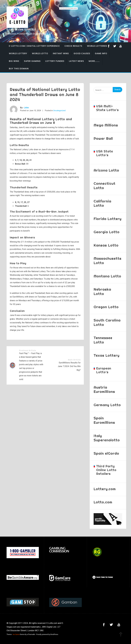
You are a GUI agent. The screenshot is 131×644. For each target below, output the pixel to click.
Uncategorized (59, 111)
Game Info (101, 53)
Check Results (73, 46)
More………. (94, 61)
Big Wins (14, 61)
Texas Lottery (107, 355)
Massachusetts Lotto (108, 261)
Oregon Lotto (106, 307)
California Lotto (102, 203)
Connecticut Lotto (105, 186)
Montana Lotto (107, 276)
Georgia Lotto (107, 232)
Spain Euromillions (104, 420)
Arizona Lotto (106, 170)
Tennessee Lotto (103, 340)
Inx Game (16, 634)
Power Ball (103, 138)
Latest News (76, 61)
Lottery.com (105, 489)
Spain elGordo (106, 453)
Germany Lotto (107, 405)
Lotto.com (103, 502)
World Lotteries (97, 46)
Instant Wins (61, 53)
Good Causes (82, 53)
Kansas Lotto (106, 245)
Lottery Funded (55, 61)
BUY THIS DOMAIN (19, 69)
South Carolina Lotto (107, 322)
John (26, 108)
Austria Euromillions (104, 389)
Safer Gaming (32, 61)
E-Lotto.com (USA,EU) (21, 29)
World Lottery (18, 53)
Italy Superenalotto (107, 438)
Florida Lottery (108, 219)
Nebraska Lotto (102, 291)
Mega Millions (106, 125)
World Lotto (40, 53)
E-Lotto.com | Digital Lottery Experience (34, 46)
